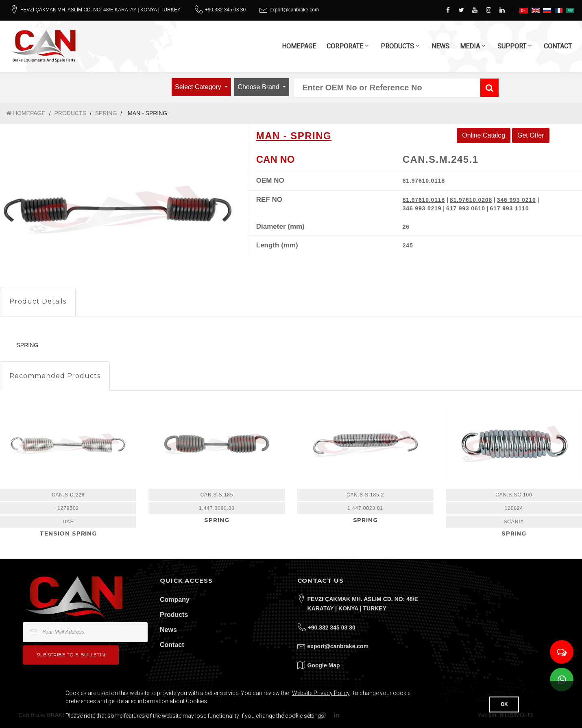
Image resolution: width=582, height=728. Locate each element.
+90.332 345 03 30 (225, 10)
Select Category (199, 87)
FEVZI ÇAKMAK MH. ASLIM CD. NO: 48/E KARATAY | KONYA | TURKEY (100, 10)
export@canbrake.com (294, 10)
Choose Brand (259, 87)
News (168, 630)
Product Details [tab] (38, 301)
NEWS (440, 46)
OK (504, 704)
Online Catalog (484, 135)
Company (175, 600)
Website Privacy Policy (321, 693)
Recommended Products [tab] (55, 376)
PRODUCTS (397, 46)
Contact (172, 645)
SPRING (106, 113)
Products (174, 615)
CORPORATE (345, 46)
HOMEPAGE (299, 46)
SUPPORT (512, 46)
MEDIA (470, 46)
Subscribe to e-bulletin (71, 655)
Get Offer (531, 135)
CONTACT (558, 46)
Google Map (324, 665)
